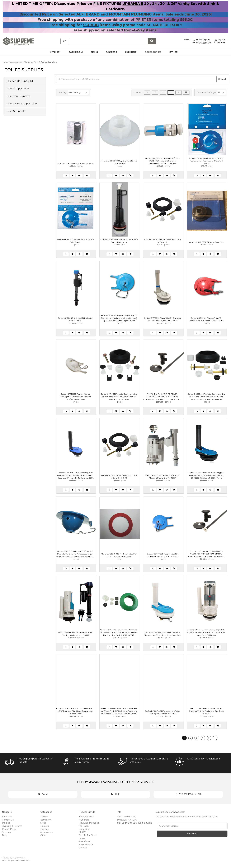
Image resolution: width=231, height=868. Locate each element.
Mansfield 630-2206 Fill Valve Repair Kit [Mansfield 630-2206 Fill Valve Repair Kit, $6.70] (206, 242)
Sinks (96, 52)
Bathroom (77, 52)
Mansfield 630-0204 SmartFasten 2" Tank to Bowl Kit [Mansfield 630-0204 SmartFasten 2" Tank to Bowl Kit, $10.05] (163, 241)
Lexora (82, 838)
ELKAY (82, 832)
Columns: (138, 92)
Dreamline (84, 829)
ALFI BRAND (88, 14)
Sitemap (6, 832)
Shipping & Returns (12, 826)
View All (83, 848)
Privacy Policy (9, 829)
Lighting (133, 52)
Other (175, 52)
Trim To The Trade (88, 835)
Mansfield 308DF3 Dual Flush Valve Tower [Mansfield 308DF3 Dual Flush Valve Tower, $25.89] (75, 163)
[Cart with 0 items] (220, 41)
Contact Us (8, 820)
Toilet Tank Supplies (18, 96)
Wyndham (84, 820)
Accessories (155, 52)
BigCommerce (19, 858)
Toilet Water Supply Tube (21, 104)
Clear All (222, 79)
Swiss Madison (86, 845)
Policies (6, 823)
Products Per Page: (207, 92)
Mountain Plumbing (89, 823)
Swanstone (84, 841)
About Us (7, 817)
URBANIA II (133, 4)
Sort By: (63, 92)
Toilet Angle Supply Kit (20, 81)
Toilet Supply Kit (16, 111)
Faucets (113, 52)
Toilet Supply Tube (17, 89)
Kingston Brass (86, 817)
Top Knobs (84, 826)
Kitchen (57, 52)
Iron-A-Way (134, 30)
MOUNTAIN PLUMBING (130, 14)
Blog (4, 835)
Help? (187, 40)
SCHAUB (91, 25)
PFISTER (143, 20)
